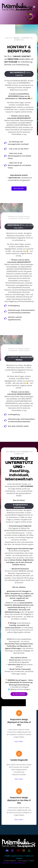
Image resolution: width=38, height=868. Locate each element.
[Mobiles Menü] (34, 7)
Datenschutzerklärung (18, 863)
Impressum (6, 863)
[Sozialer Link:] (8, 851)
